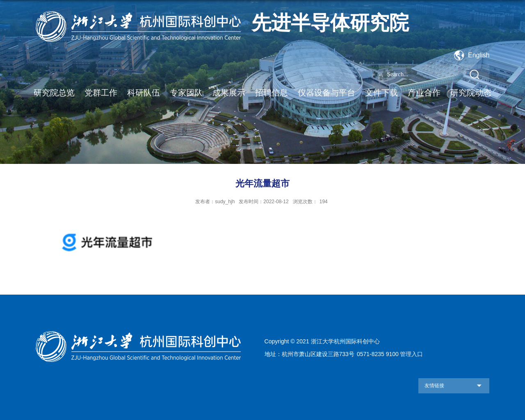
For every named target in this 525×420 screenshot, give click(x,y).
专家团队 (186, 93)
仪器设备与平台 (326, 93)
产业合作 (424, 93)
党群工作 (101, 93)
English (479, 55)
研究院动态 (471, 93)
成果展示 (229, 93)
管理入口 (411, 354)
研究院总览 (54, 93)
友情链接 (434, 386)
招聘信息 (272, 93)
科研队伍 (144, 93)
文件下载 (381, 93)
